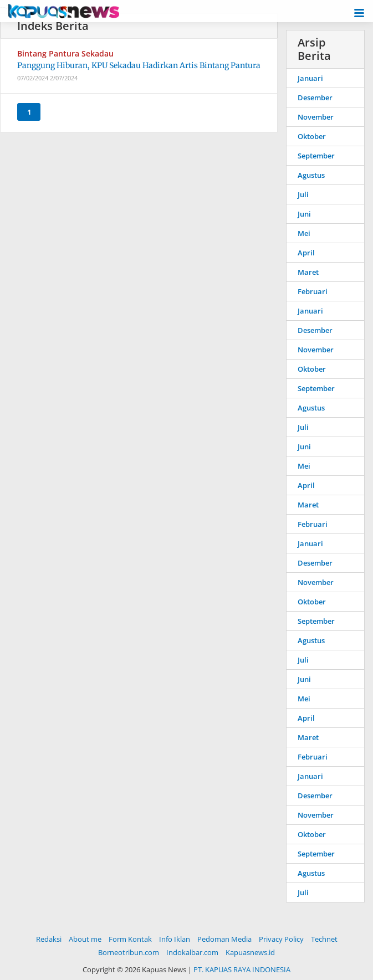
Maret (308, 272)
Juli (303, 194)
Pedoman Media (224, 939)
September (316, 156)
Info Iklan (175, 939)
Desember (315, 98)
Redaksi (49, 939)
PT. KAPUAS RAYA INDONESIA (242, 969)
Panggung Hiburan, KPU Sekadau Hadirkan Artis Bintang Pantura (139, 65)
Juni (304, 214)
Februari (313, 291)
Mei (304, 233)
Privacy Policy (281, 939)
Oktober (312, 136)
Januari (310, 78)
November (316, 117)
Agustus (311, 175)
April (306, 253)
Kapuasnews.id (250, 952)
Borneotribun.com (129, 952)
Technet (324, 939)
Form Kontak (130, 939)
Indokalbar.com (192, 952)
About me (85, 939)
